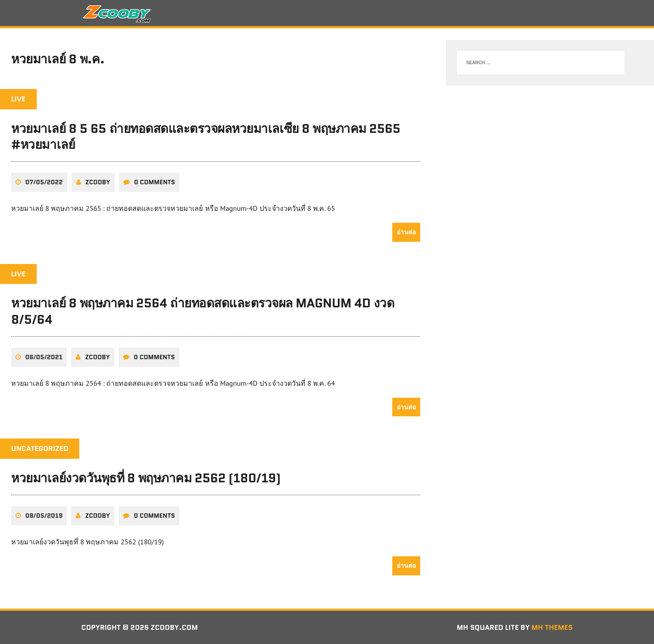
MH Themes (552, 627)
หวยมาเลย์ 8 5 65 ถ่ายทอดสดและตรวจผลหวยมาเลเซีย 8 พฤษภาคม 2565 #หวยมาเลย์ (206, 136)
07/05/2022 (44, 182)
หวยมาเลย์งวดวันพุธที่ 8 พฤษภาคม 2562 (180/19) (146, 478)
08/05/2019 (44, 516)
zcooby (98, 182)
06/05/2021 (44, 357)
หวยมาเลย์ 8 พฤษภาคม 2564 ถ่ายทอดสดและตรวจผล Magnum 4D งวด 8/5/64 (203, 311)
